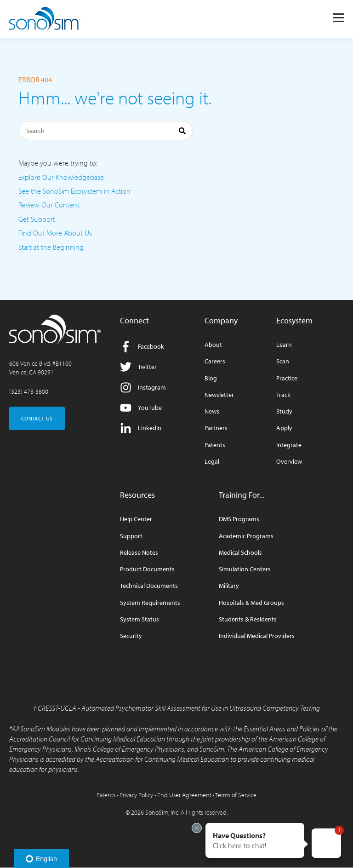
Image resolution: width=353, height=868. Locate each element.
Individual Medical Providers (257, 636)
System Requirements (150, 603)
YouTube (141, 408)
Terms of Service (236, 795)
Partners (216, 428)
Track (283, 395)
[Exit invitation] (197, 828)
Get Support (37, 219)
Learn (284, 345)
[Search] (106, 131)
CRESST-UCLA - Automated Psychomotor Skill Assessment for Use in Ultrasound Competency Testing (179, 708)
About (213, 345)
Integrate (289, 445)
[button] (255, 840)
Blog (211, 378)
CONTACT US (37, 418)
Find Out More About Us (55, 233)
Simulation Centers (245, 569)
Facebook (142, 347)
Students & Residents (248, 619)
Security (131, 636)
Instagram (143, 388)
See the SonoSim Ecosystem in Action (74, 191)
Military (229, 586)
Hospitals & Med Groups (251, 603)
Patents (215, 445)
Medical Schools (240, 553)
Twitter (138, 367)
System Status (139, 619)
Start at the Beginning (51, 247)
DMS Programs (239, 519)
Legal (212, 462)
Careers (215, 361)
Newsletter (219, 395)
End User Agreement (184, 795)
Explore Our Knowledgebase (61, 177)
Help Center (136, 519)
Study (284, 411)
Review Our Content (49, 205)
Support (131, 536)
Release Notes (139, 553)
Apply (284, 428)
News (212, 411)
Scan (283, 361)
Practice (287, 378)
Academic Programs (246, 536)
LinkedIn (141, 428)
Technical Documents (149, 586)
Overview (289, 462)
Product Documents (147, 569)
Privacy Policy (136, 795)
